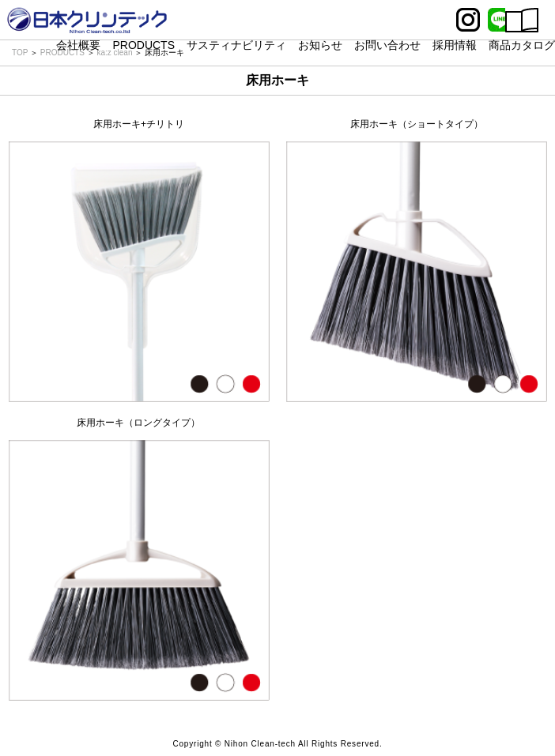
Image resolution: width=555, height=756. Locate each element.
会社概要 (78, 45)
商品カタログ (522, 45)
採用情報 (455, 45)
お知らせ (320, 45)
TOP (20, 53)
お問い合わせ (387, 45)
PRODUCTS (143, 45)
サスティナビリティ (236, 45)
